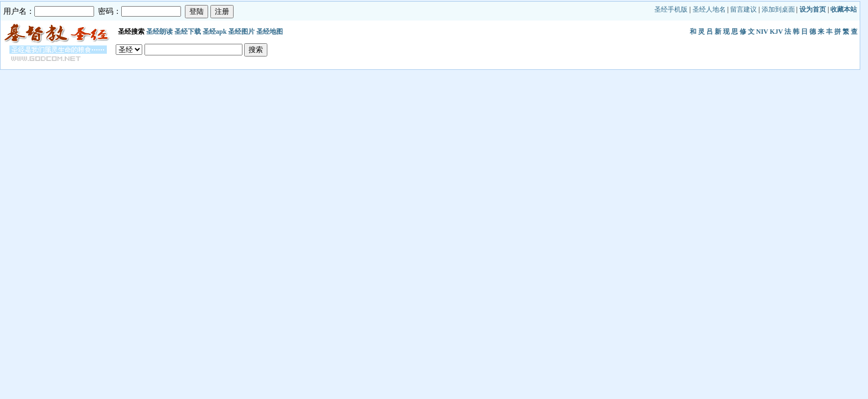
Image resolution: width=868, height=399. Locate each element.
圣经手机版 (671, 9)
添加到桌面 (778, 9)
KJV (777, 32)
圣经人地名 (709, 9)
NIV (762, 32)
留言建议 (743, 9)
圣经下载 (188, 32)
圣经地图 (270, 32)
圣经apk (215, 32)
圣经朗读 (159, 32)
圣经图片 (241, 32)
